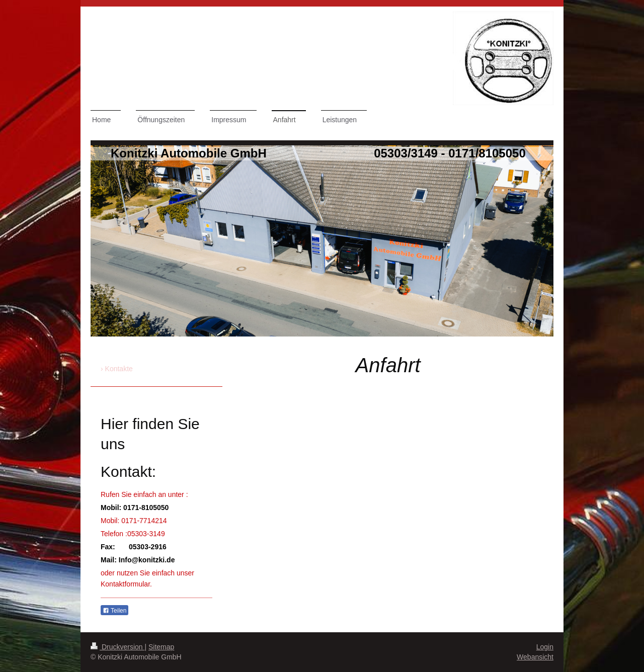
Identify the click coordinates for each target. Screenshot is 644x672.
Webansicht (535, 657)
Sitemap (161, 647)
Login (545, 647)
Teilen (114, 611)
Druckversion (117, 647)
